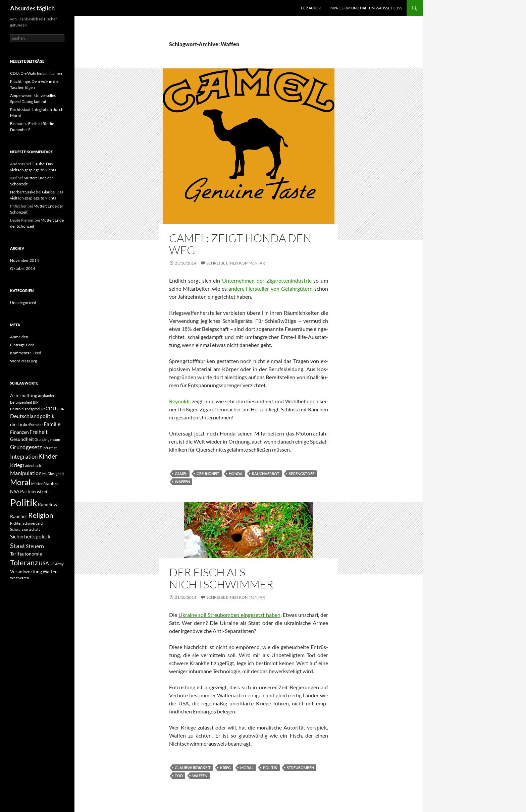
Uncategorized (23, 303)
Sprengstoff (302, 474)
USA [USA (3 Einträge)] (44, 563)
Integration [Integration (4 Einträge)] (24, 456)
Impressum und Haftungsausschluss (366, 8)
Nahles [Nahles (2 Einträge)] (50, 483)
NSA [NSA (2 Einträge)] (15, 491)
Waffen (182, 482)
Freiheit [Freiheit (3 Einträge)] (39, 432)
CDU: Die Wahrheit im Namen (36, 73)
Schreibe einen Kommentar (236, 263)
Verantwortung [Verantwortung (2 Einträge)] (26, 571)
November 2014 (24, 260)
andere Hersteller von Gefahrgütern (271, 288)
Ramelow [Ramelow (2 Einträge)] (48, 504)
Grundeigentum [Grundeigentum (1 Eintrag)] (47, 439)
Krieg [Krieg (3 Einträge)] (16, 465)
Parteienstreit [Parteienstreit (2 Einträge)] (35, 491)
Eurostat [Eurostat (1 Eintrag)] (36, 425)
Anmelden (19, 337)
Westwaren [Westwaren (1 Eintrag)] (19, 578)
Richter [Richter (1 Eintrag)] (16, 523)
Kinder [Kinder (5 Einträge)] (48, 456)
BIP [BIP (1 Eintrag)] (36, 402)
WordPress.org (23, 361)
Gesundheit (208, 474)
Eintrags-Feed (22, 345)
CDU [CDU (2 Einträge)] (51, 409)
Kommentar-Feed (26, 353)
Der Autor (311, 8)
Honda (236, 474)
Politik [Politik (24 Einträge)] (24, 502)
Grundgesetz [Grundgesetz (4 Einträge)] (26, 447)
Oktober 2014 (23, 268)
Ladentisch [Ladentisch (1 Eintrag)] (32, 466)
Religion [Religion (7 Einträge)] (41, 515)
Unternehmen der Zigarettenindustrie (267, 280)
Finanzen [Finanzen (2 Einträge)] (19, 432)
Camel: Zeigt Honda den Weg (240, 244)
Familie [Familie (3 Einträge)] (52, 424)
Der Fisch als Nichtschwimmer (221, 578)
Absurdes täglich (32, 8)
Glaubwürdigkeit (193, 768)
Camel (181, 474)
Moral (247, 768)
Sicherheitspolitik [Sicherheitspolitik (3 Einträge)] (30, 536)
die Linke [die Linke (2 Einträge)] (19, 424)
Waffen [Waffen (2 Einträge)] (50, 571)
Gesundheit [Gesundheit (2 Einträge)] (22, 439)
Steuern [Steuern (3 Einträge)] (35, 546)
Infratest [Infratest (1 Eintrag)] (50, 448)
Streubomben (300, 768)
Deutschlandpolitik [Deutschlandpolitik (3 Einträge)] (32, 416)
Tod (179, 776)
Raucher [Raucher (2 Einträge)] (19, 516)
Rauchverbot (266, 474)
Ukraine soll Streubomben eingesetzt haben (229, 615)
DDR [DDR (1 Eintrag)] (61, 409)
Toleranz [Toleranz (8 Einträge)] (24, 563)
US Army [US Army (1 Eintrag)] (57, 564)
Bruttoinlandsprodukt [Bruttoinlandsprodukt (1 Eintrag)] (28, 409)
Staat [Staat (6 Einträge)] (18, 545)
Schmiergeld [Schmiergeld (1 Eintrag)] (33, 523)
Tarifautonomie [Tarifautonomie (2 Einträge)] (26, 554)
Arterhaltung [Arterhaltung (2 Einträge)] (24, 395)
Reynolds (180, 401)
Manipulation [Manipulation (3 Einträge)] (26, 473)
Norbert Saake (23, 192)
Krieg (225, 768)
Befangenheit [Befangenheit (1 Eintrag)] (21, 402)
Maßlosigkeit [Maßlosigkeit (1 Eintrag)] (53, 474)
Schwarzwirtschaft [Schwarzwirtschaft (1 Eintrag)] (25, 529)
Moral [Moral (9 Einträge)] (20, 482)
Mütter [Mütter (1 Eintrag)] (37, 484)
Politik (270, 768)
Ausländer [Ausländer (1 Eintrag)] (46, 396)
